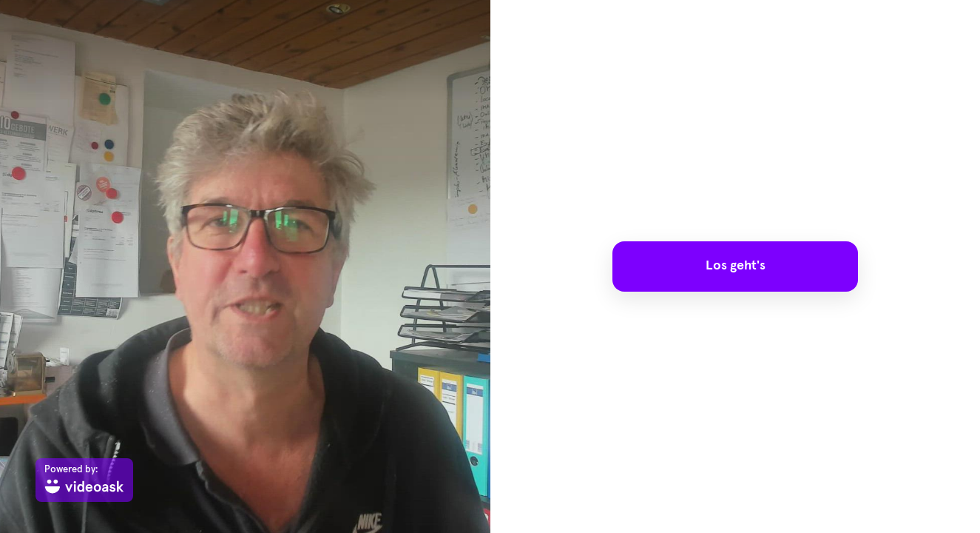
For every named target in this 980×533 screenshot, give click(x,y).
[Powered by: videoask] (84, 480)
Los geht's (735, 266)
